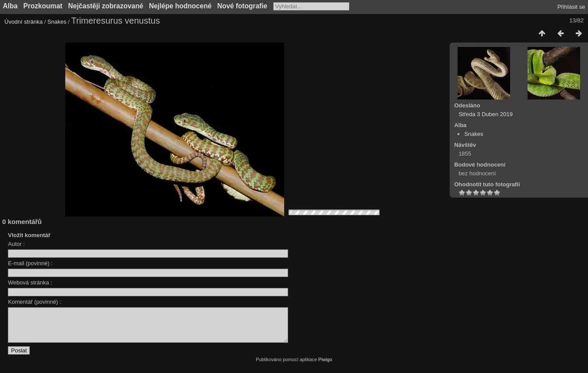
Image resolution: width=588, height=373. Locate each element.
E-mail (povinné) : (30, 263)
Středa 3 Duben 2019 (486, 114)
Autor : (16, 244)
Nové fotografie (242, 6)
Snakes (57, 22)
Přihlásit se (571, 7)
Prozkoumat (43, 6)
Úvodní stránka (23, 22)
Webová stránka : (30, 282)
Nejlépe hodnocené (180, 6)
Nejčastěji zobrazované (106, 6)
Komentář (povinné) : (34, 302)
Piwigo (325, 366)
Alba (11, 6)
